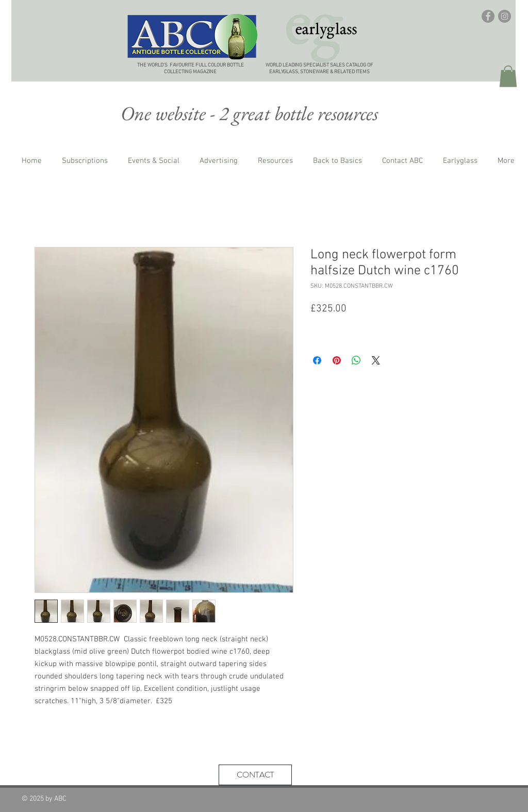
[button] (508, 76)
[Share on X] (376, 360)
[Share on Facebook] (317, 360)
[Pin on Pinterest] (337, 360)
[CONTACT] (255, 775)
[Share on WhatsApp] (356, 360)
